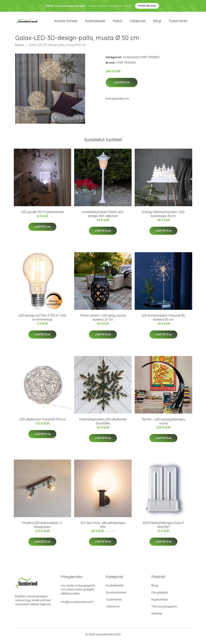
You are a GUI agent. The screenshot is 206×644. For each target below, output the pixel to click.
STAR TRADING (150, 60)
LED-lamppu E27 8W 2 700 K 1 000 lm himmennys (42, 321)
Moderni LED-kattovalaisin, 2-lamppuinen (42, 528)
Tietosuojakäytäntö (164, 610)
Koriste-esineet (66, 23)
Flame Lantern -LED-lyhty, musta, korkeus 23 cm (103, 321)
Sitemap (157, 617)
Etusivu (20, 48)
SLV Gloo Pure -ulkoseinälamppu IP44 (103, 528)
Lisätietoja (122, 86)
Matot (117, 23)
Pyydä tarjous (147, 6)
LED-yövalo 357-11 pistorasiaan (42, 215)
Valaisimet (138, 23)
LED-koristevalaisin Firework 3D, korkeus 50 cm (164, 321)
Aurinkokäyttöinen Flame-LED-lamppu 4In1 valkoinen (103, 217)
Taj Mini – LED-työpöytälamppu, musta (164, 424)
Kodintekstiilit (95, 23)
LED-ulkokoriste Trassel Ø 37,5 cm (42, 422)
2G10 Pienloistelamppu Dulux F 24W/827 (163, 528)
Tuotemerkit (178, 23)
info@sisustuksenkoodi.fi (77, 605)
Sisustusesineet (116, 596)
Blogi (157, 23)
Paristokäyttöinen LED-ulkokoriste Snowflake (103, 424)
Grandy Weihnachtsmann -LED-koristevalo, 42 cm (163, 217)
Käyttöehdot (160, 603)
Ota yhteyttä (160, 596)
